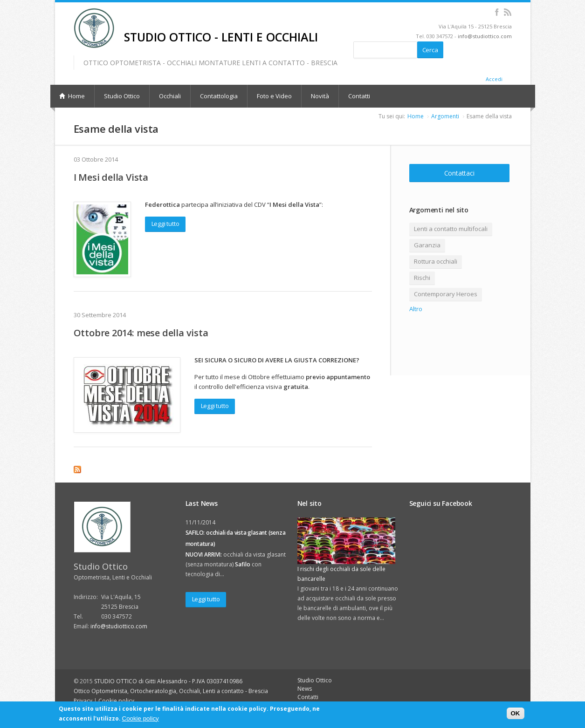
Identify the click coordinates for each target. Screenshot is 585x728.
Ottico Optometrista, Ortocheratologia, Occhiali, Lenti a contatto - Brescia (171, 691)
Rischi (422, 278)
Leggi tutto (165, 224)
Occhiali (170, 96)
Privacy (83, 701)
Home (416, 116)
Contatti (359, 96)
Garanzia (427, 245)
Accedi (494, 79)
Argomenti (445, 116)
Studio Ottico (122, 96)
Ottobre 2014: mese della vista (141, 333)
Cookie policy (116, 701)
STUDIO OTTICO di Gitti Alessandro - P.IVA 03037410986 (168, 681)
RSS (508, 12)
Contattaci (459, 173)
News (305, 689)
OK (516, 713)
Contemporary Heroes (446, 294)
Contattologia (219, 96)
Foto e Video (274, 96)
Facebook (497, 12)
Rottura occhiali (436, 261)
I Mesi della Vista (111, 177)
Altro (416, 309)
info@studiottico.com (485, 36)
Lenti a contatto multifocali (451, 229)
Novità (320, 96)
